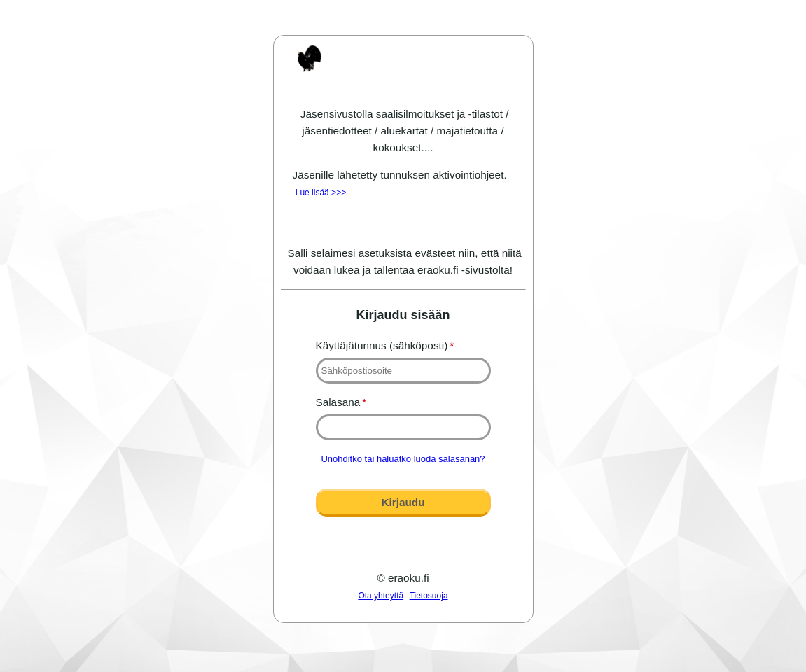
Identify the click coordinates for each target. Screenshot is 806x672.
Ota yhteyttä (381, 596)
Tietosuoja (429, 596)
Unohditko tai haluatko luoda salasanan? (403, 459)
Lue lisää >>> (321, 192)
